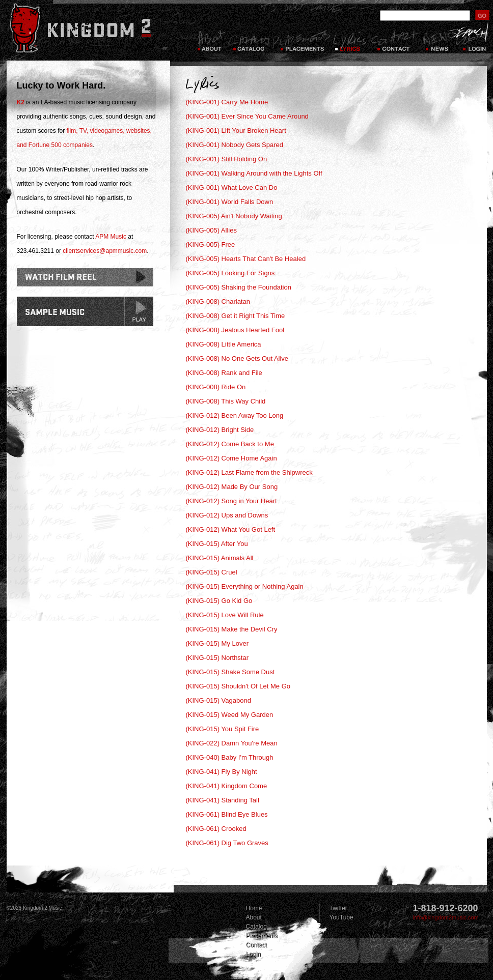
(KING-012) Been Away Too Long (235, 415)
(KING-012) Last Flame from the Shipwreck (249, 472)
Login (253, 954)
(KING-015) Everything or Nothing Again (245, 586)
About (254, 917)
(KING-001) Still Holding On (227, 159)
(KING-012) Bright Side (220, 430)
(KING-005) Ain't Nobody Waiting (234, 216)
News (436, 41)
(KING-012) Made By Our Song (232, 487)
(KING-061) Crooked (216, 829)
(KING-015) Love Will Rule (225, 615)
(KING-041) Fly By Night (222, 772)
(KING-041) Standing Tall (223, 800)
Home (254, 908)
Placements (301, 41)
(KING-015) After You (217, 544)
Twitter (338, 908)
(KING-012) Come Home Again (231, 458)
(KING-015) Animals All (220, 558)
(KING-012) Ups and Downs (227, 515)
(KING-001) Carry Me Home (227, 102)
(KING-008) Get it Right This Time (236, 316)
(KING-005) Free (211, 244)
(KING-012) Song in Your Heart (231, 501)
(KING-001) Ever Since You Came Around (247, 116)
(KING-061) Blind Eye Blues (227, 814)
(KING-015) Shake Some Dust (230, 672)
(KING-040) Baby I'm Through (230, 757)
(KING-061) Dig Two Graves (227, 843)
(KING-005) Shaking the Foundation (239, 287)
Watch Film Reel (85, 277)
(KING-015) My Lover (217, 643)
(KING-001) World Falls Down (230, 202)
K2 (21, 102)
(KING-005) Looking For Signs (230, 273)
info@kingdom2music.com (446, 917)
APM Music (111, 237)
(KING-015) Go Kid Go (219, 601)
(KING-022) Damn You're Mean (232, 743)
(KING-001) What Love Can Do (232, 188)
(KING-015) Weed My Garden (230, 715)
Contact (395, 41)
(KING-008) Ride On (216, 387)
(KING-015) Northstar (217, 658)
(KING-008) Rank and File (224, 373)
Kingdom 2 (94, 28)
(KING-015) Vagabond (218, 700)
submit (482, 15)
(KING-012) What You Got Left (231, 529)
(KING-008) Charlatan (218, 301)
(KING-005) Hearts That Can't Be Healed (246, 259)
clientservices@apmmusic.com (105, 251)
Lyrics (350, 41)
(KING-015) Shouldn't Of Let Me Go (238, 686)
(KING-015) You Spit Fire (223, 729)
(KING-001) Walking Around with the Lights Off (254, 173)
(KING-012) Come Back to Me (230, 444)
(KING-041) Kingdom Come (227, 786)
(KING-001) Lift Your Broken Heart (236, 131)
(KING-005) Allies (211, 230)
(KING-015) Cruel (212, 572)
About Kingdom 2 (211, 41)
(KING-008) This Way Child (226, 401)
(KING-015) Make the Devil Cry (232, 629)
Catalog (249, 41)
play (139, 311)
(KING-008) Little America (224, 344)
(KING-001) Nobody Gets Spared (235, 145)
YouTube (341, 917)
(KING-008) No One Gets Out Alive (237, 358)
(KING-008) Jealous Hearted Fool (235, 330)
